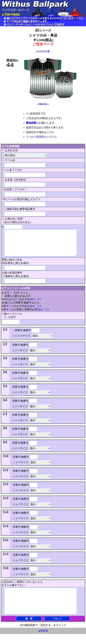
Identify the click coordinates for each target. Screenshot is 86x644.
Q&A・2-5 (43, 309)
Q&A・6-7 (35, 299)
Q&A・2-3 (35, 306)
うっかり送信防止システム (41, 137)
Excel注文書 (43, 51)
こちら (50, 132)
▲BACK (43, 631)
